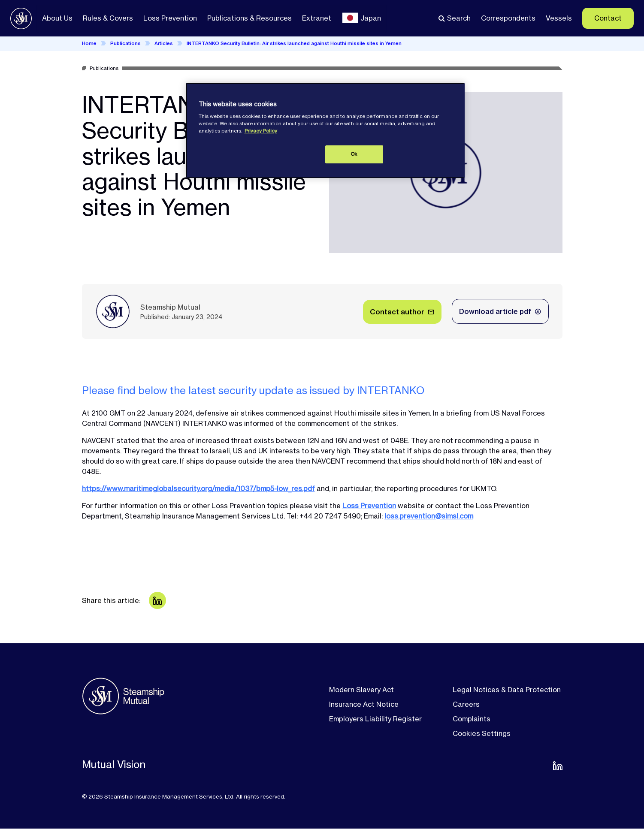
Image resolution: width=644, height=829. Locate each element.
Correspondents (508, 18)
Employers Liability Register (375, 719)
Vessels (559, 18)
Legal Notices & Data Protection (507, 690)
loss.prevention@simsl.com (429, 516)
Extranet (317, 18)
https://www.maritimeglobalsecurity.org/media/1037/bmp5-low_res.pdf (198, 488)
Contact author (397, 312)
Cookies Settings (482, 733)
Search (459, 18)
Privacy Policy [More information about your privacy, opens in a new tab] (261, 131)
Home (89, 43)
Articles (164, 43)
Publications (125, 43)
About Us (57, 18)
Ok (354, 154)
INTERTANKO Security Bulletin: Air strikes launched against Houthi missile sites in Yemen (294, 43)
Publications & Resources (249, 18)
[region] (325, 130)
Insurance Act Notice (364, 704)
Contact (608, 18)
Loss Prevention (170, 18)
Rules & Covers (108, 18)
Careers (466, 704)
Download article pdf (495, 311)
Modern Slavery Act (361, 690)
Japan (371, 18)
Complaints (472, 719)
